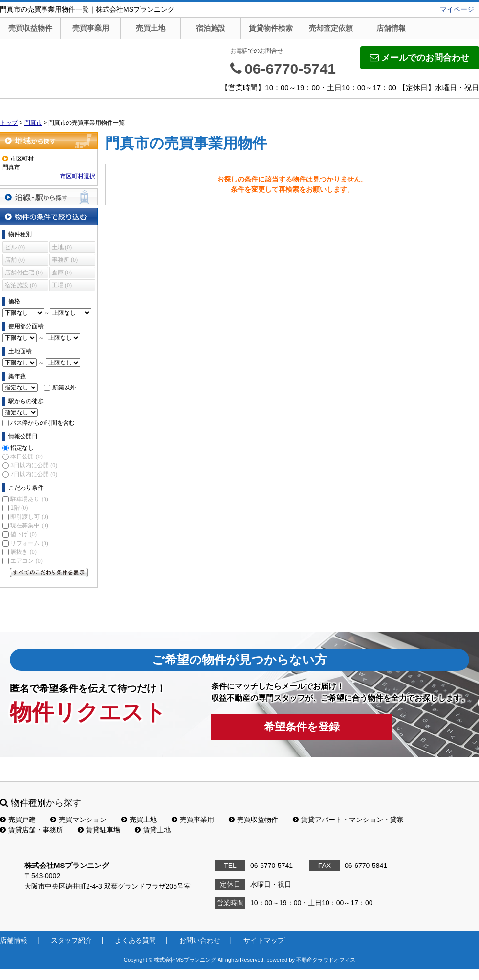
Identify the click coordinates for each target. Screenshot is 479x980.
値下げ (23, 534)
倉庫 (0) (62, 273)
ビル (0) (15, 247)
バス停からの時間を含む (43, 423)
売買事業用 (91, 28)
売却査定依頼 (331, 28)
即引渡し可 (29, 517)
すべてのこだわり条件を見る (49, 572)
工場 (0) (62, 285)
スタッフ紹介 (71, 940)
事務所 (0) (65, 260)
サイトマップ (264, 940)
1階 (19, 508)
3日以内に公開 (34, 465)
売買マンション (78, 820)
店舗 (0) (15, 260)
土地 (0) (62, 247)
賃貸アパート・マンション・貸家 (348, 820)
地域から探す (49, 141)
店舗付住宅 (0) (24, 273)
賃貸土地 (153, 830)
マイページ (457, 9)
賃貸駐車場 (99, 830)
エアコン (26, 561)
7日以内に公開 (34, 474)
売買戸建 (18, 820)
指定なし (22, 448)
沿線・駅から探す (49, 197)
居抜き (23, 552)
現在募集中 (29, 525)
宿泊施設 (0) (21, 285)
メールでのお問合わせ (420, 58)
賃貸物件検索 (271, 28)
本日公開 (26, 456)
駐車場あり (29, 499)
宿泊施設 (211, 28)
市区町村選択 (78, 176)
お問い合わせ (200, 940)
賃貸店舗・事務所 (32, 830)
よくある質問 (135, 940)
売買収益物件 (30, 28)
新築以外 (64, 387)
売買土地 (151, 28)
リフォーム (29, 543)
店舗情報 (391, 28)
